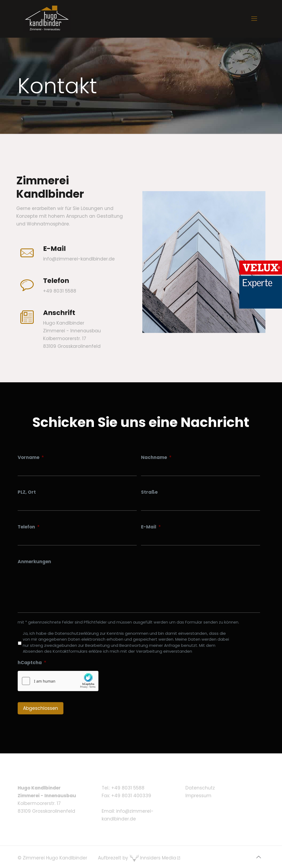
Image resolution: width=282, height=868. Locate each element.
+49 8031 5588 (128, 788)
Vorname (31, 457)
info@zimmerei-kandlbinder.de (79, 259)
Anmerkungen (34, 562)
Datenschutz (200, 788)
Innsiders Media (158, 858)
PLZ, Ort (27, 492)
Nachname (156, 457)
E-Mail (151, 527)
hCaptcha (32, 663)
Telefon (29, 527)
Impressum (198, 796)
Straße (149, 492)
